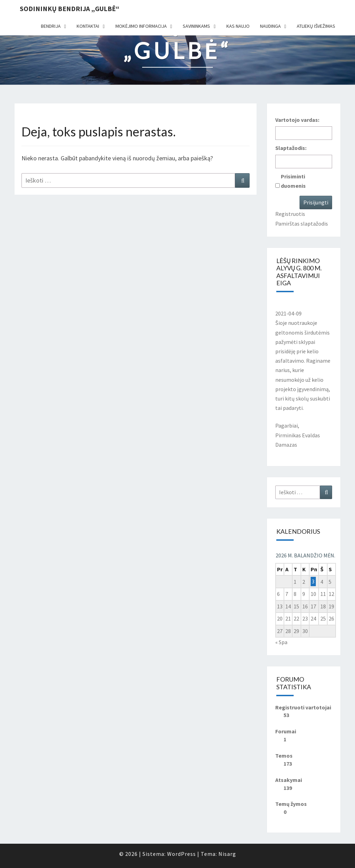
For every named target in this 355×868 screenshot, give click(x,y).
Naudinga (270, 26)
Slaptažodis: (291, 148)
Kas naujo (238, 26)
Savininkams (196, 26)
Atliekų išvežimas (316, 26)
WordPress (181, 854)
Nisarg (227, 854)
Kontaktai (88, 26)
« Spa (281, 642)
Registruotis (290, 214)
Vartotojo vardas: (297, 120)
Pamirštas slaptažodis (302, 224)
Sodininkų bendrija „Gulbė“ (70, 9)
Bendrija (51, 26)
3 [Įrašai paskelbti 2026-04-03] (313, 582)
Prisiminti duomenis (293, 181)
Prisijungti (316, 202)
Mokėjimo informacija (141, 26)
